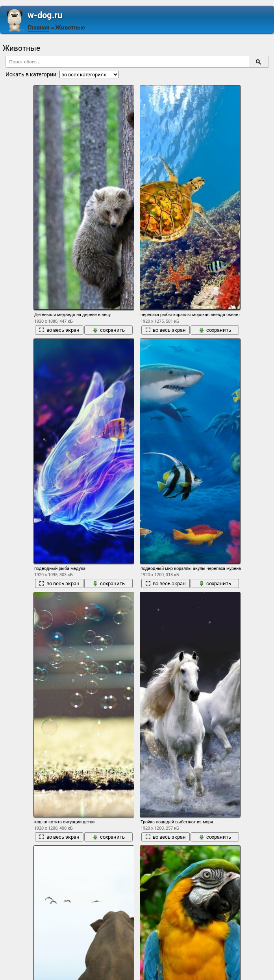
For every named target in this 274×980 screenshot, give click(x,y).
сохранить (109, 330)
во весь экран (59, 330)
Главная (38, 28)
